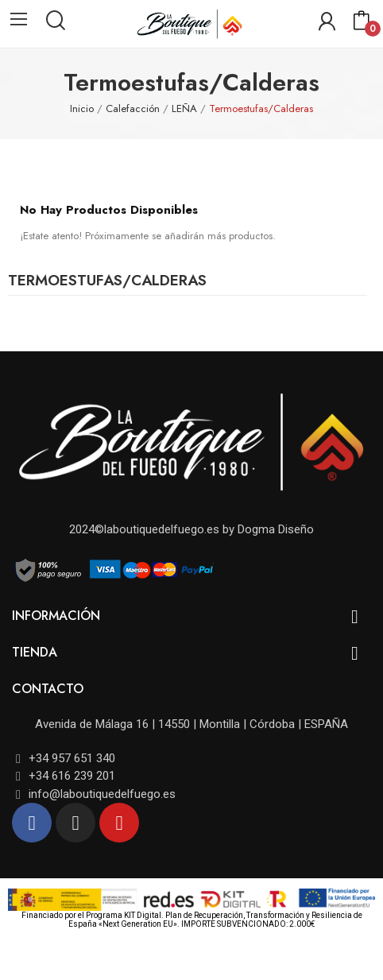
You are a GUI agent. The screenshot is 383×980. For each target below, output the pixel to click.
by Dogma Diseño (267, 529)
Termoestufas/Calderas (107, 282)
